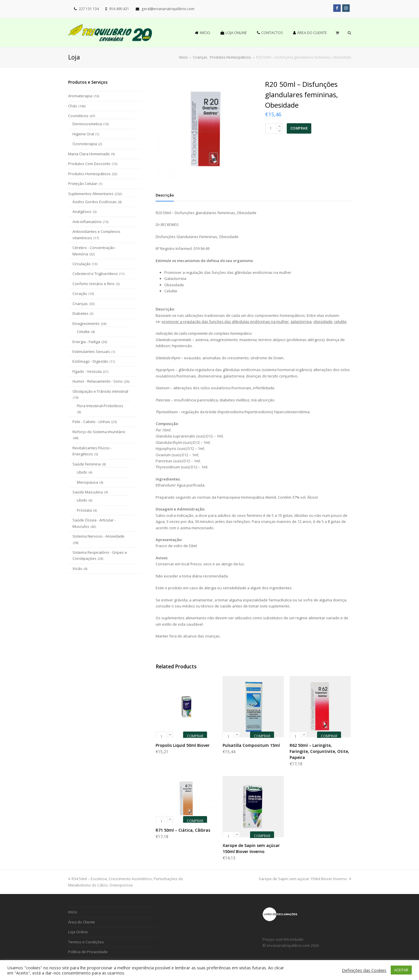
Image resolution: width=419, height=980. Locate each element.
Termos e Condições (86, 942)
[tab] (165, 195)
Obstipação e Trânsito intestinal (100, 391)
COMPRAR (299, 128)
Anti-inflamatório (87, 222)
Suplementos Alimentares (91, 194)
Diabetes (80, 313)
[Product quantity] (271, 128)
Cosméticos (78, 116)
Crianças (80, 304)
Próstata (84, 510)
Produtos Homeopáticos (89, 174)
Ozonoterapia (85, 144)
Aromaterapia (80, 96)
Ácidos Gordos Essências (95, 202)
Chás (73, 106)
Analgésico (82, 212)
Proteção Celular (83, 184)
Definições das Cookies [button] (364, 970)
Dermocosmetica (87, 124)
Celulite (83, 332)
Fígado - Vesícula (87, 371)
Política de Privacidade (88, 952)
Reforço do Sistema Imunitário (99, 432)
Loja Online (78, 932)
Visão (77, 568)
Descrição (165, 195)
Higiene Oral (83, 134)
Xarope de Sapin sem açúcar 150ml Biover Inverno (305, 879)
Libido (82, 472)
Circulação (82, 264)
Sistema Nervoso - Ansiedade (98, 536)
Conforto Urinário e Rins (94, 284)
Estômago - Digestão (90, 361)
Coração (80, 293)
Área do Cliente (82, 922)
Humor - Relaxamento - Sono (98, 381)
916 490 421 (119, 9)
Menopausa (87, 482)
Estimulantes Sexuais (91, 351)
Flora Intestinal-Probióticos (100, 406)
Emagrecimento (86, 323)
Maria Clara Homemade (89, 154)
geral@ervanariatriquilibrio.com (168, 9)
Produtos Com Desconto (89, 164)
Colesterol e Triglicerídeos (95, 274)
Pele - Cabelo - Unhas (91, 422)
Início (183, 57)
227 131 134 (89, 9)
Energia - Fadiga (86, 342)
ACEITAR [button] (401, 970)
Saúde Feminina (87, 464)
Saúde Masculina (88, 492)
